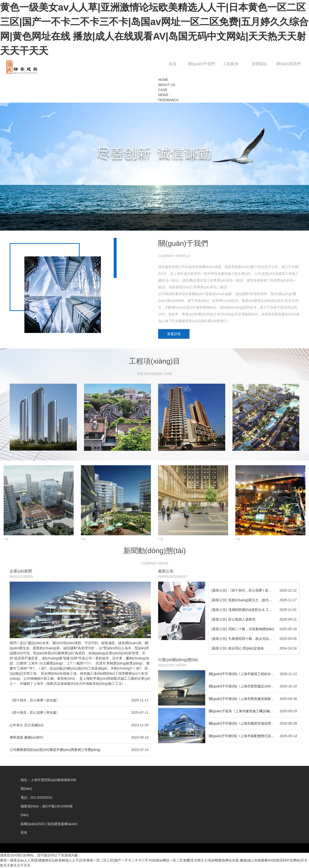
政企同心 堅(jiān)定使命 (246, 648)
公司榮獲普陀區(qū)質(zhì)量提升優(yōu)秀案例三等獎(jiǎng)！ (55, 750)
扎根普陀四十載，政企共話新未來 (254, 639)
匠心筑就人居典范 (242, 619)
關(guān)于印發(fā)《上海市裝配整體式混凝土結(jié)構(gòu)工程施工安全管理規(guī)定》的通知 (254, 736)
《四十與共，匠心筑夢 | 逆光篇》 (253, 590)
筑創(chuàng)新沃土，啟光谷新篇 (254, 600)
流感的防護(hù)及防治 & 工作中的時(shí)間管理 (264, 610)
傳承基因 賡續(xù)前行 (27, 737)
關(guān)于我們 (202, 64)
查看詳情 (174, 334)
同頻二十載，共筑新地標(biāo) (251, 629)
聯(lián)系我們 (288, 64)
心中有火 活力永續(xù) (27, 725)
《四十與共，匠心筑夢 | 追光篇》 (35, 700)
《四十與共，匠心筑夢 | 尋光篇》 (35, 713)
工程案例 (231, 64)
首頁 (173, 64)
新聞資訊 (260, 64)
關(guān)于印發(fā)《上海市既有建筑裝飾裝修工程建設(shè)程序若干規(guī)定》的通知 (254, 699)
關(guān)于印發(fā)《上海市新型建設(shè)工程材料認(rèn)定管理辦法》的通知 (254, 686)
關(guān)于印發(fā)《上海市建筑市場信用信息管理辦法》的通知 (254, 723)
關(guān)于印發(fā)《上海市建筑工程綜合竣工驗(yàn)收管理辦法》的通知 (254, 674)
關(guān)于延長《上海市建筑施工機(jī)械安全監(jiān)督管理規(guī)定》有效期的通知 (254, 711)
